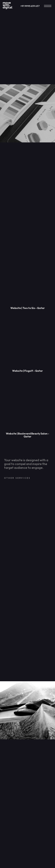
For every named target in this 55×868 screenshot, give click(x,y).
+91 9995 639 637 (30, 6)
